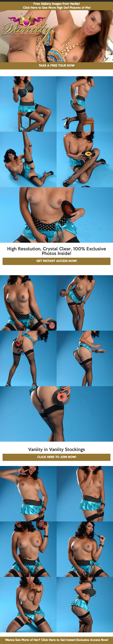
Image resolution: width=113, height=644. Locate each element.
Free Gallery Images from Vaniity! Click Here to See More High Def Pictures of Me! (57, 6)
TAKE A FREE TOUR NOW (57, 66)
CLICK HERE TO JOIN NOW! (57, 457)
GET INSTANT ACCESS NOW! (56, 261)
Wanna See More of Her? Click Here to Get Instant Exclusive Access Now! (57, 640)
